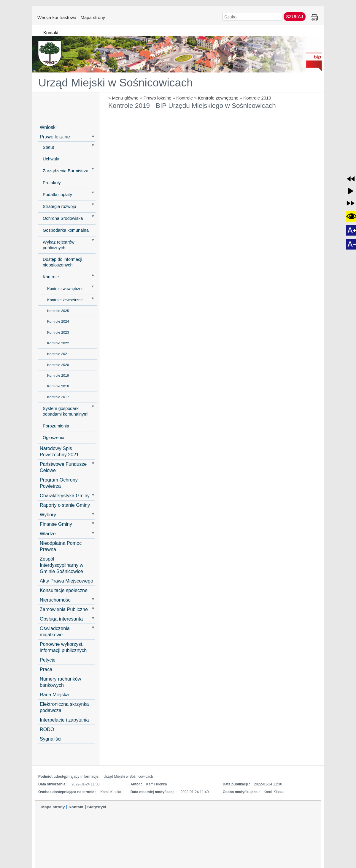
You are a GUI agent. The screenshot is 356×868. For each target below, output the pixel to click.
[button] (351, 179)
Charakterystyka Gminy (65, 495)
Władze (48, 534)
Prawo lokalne (157, 98)
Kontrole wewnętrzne (65, 289)
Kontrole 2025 (58, 311)
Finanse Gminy (56, 524)
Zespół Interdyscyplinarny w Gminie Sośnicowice (62, 565)
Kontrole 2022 (58, 343)
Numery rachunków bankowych (60, 682)
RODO (47, 729)
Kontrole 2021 (58, 354)
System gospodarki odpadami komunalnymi (66, 411)
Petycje (48, 660)
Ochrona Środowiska (63, 218)
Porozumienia (56, 426)
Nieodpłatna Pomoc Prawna (61, 546)
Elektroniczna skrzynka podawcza (64, 707)
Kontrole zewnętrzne (218, 98)
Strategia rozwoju (59, 206)
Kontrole (185, 98)
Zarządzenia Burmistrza (66, 171)
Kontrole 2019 (257, 98)
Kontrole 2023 (58, 332)
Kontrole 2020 (58, 365)
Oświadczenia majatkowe (55, 631)
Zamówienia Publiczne (64, 609)
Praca (46, 669)
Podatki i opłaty (57, 195)
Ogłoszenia (54, 438)
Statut (48, 147)
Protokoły (52, 183)
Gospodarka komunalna (66, 230)
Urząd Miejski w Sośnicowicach (116, 83)
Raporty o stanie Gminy (65, 505)
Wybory (48, 515)
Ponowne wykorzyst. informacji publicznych (63, 647)
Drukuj (314, 18)
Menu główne (125, 98)
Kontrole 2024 (58, 321)
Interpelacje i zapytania (64, 720)
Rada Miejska (54, 695)
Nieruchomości (56, 600)
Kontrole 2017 (58, 397)
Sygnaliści (51, 739)
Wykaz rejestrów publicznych (59, 245)
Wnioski (48, 127)
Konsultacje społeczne (64, 590)
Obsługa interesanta (61, 619)
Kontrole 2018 (58, 386)
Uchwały (51, 159)
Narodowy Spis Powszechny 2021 (59, 451)
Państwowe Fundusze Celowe (63, 467)
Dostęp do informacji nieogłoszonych (62, 262)
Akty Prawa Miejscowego (66, 581)
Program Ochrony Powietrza (59, 483)
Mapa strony (93, 17)
